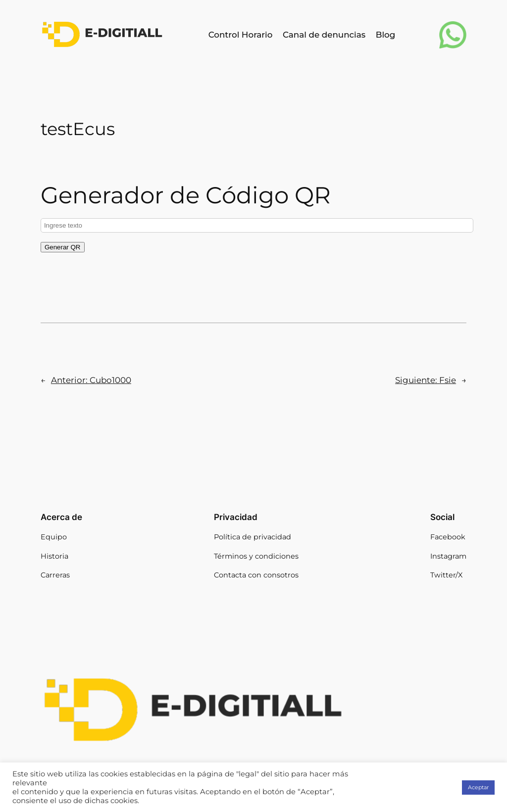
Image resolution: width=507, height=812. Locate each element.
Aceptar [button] (478, 787)
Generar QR (63, 247)
